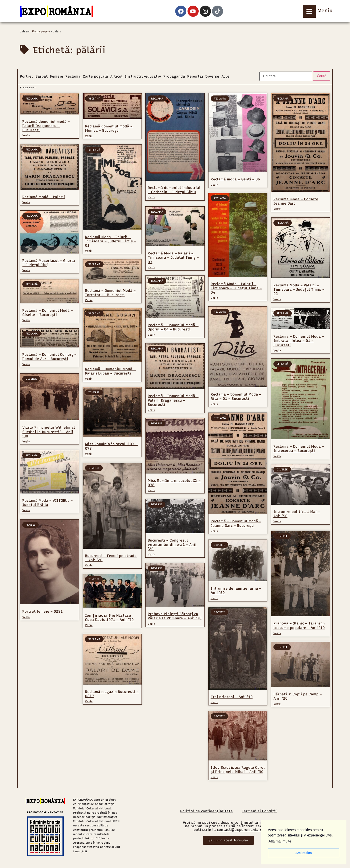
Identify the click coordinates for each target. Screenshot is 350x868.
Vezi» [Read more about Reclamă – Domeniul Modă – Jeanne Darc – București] (214, 531)
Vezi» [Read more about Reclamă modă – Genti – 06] (214, 185)
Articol (116, 76)
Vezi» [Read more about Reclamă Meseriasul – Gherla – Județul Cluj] (26, 271)
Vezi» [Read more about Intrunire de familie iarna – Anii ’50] (214, 599)
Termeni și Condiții (259, 812)
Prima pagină (41, 31)
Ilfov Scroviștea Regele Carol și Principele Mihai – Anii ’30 (238, 770)
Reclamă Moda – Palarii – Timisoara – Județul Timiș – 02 (299, 289)
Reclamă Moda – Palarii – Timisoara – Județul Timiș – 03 (173, 257)
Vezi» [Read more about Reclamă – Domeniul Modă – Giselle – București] (26, 321)
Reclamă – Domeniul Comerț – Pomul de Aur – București (49, 358)
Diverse (212, 76)
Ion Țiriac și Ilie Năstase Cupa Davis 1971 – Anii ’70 (109, 619)
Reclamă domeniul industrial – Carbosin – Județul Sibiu (174, 190)
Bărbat (42, 76)
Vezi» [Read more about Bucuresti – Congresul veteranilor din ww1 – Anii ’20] (151, 555)
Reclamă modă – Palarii (44, 197)
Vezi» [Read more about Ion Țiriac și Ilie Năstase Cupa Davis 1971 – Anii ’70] (89, 627)
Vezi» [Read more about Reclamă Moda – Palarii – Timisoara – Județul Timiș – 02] (277, 299)
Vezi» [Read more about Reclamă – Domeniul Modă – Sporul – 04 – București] (151, 335)
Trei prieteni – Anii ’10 (232, 698)
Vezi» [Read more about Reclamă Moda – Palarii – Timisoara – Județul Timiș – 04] (214, 298)
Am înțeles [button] (304, 853)
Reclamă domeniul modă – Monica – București (109, 128)
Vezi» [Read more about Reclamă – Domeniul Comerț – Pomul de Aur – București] (26, 365)
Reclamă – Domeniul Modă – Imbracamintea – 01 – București (299, 341)
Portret (27, 76)
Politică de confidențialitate (206, 812)
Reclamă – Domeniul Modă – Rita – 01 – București (236, 397)
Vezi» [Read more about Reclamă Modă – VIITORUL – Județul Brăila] (26, 511)
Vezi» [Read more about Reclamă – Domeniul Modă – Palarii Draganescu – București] (151, 410)
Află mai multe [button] (280, 841)
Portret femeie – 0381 (43, 611)
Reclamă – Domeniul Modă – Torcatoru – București (110, 293)
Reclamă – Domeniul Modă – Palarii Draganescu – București (173, 400)
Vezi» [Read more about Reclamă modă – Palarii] (26, 202)
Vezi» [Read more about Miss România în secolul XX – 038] (151, 491)
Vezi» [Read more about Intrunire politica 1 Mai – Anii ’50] (277, 523)
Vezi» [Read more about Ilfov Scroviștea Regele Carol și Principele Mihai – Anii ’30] (214, 778)
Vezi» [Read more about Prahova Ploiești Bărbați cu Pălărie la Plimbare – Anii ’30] (151, 624)
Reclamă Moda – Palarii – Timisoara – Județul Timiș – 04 (236, 289)
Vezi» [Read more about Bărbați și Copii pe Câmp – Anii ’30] (277, 705)
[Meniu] (309, 11)
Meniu (325, 11)
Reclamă (73, 76)
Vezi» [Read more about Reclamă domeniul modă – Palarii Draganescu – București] (26, 135)
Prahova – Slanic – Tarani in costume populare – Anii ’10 (299, 626)
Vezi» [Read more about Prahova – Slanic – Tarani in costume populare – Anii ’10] (277, 634)
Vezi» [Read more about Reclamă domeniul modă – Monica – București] (89, 136)
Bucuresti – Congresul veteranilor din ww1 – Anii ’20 (172, 545)
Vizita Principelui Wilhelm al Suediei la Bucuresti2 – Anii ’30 (49, 432)
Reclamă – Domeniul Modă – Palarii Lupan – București (110, 373)
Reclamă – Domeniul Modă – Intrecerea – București (299, 449)
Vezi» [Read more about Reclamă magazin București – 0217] (89, 703)
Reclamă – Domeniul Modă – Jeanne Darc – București (236, 524)
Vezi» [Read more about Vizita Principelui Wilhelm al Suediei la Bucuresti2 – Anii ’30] (26, 442)
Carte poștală (95, 76)
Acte (225, 76)
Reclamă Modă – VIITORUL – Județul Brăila (48, 503)
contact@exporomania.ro (240, 830)
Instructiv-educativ (143, 76)
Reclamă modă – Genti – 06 (235, 179)
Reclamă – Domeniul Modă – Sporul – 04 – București (173, 327)
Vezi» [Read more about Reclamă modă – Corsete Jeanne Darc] (277, 209)
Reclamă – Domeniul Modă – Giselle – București (48, 313)
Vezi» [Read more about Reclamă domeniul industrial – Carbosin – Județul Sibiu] (151, 197)
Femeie (57, 76)
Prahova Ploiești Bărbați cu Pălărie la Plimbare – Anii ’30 (175, 617)
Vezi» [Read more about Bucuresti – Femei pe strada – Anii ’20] (89, 567)
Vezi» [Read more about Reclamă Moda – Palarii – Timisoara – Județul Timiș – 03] (151, 267)
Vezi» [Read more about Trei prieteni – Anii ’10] (214, 703)
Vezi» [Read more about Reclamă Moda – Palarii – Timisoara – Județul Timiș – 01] (89, 251)
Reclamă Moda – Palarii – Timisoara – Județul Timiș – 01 (111, 241)
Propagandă (174, 76)
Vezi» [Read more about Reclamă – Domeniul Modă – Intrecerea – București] (277, 457)
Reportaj (195, 76)
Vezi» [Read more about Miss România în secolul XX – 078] (89, 455)
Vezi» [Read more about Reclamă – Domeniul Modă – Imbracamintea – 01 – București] (277, 351)
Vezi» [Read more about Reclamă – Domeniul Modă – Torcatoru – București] (89, 301)
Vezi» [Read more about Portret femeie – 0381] (26, 617)
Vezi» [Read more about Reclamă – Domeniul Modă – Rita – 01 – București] (214, 405)
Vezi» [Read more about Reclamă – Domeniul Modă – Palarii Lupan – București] (89, 380)
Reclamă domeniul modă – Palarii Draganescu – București (46, 126)
